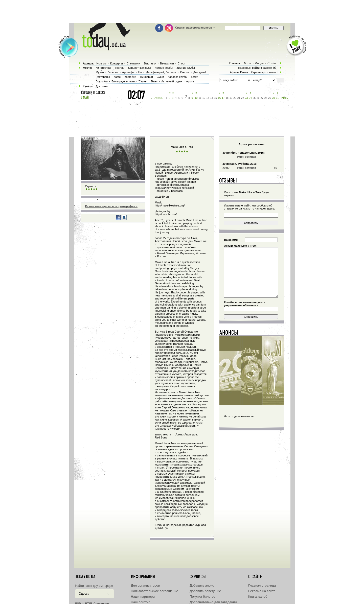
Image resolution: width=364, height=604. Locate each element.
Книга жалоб (258, 597)
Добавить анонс (202, 585)
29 (270, 98)
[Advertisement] (182, 11)
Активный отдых (172, 81)
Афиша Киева (239, 72)
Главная (235, 63)
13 (208, 98)
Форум (259, 63)
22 (243, 98)
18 (227, 98)
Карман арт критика (264, 72)
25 (254, 98)
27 (262, 98)
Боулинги (102, 81)
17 (223, 98)
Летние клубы (164, 68)
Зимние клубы (186, 68)
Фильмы (101, 63)
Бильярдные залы (123, 81)
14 (211, 98)
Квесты (185, 72)
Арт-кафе (128, 72)
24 (250, 98)
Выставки (150, 63)
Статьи (272, 63)
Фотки (247, 63)
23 (246, 98)
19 (231, 98)
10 (196, 98)
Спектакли (133, 63)
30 (273, 98)
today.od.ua (85, 577)
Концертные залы (140, 68)
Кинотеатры (103, 68)
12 (204, 98)
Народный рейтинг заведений (257, 68)
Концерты (117, 63)
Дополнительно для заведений (213, 602)
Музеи (100, 72)
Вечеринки (167, 63)
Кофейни (130, 77)
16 (219, 98)
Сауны (143, 81)
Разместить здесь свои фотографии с (111, 206)
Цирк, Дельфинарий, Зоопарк (157, 72)
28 (266, 98)
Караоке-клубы (178, 77)
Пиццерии (146, 77)
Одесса (84, 594)
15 (215, 98)
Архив (190, 81)
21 (239, 98)
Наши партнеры (143, 597)
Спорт (182, 63)
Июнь (285, 98)
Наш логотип (141, 602)
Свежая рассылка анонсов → (195, 28)
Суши (160, 77)
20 (235, 98)
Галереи (113, 72)
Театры (119, 68)
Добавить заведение (205, 591)
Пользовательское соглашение (155, 591)
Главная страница (262, 585)
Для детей (200, 72)
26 (258, 98)
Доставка (102, 86)
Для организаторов (145, 585)
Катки (194, 77)
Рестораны (103, 77)
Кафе (117, 77)
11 (200, 98)
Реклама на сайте (262, 591)
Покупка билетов (202, 597)
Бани (154, 81)
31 (277, 98)
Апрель (159, 98)
